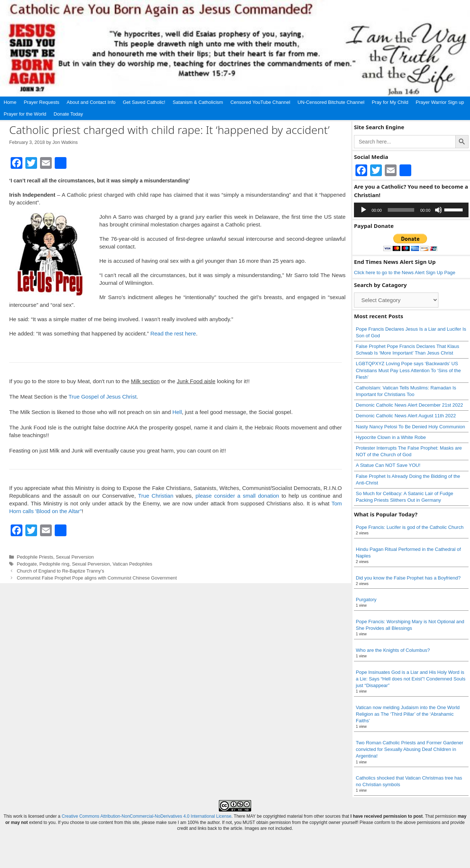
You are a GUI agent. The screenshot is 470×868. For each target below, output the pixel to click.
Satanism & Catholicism (198, 102)
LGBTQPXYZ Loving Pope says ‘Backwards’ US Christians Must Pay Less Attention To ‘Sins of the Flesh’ (408, 370)
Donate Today (68, 114)
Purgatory (366, 600)
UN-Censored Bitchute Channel (331, 102)
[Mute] (438, 210)
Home (10, 102)
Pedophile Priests (35, 557)
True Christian (156, 496)
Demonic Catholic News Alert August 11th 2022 (406, 416)
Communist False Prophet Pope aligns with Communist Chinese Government (97, 578)
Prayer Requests (42, 102)
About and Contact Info (91, 102)
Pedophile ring (54, 564)
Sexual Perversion (75, 557)
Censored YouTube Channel (260, 102)
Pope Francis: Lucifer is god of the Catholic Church (410, 527)
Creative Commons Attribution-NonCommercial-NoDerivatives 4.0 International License (147, 816)
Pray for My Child (390, 102)
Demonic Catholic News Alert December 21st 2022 (409, 405)
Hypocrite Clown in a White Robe (391, 437)
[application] (411, 210)
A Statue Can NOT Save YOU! (388, 465)
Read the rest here (173, 333)
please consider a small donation (238, 496)
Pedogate (27, 564)
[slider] (401, 210)
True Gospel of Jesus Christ (102, 397)
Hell (177, 412)
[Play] (364, 210)
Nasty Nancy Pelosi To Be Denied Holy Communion (410, 427)
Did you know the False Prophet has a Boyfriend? (408, 578)
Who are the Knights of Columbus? (393, 650)
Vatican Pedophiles (133, 564)
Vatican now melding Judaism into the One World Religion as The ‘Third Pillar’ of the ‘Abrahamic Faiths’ (408, 714)
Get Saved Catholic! (144, 102)
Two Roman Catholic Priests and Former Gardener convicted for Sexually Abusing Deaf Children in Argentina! (410, 749)
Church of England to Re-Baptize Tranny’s (61, 571)
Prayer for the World (25, 114)
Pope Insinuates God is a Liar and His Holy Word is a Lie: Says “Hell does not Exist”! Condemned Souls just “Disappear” (411, 679)
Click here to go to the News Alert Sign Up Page (405, 273)
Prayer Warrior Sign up (440, 102)
